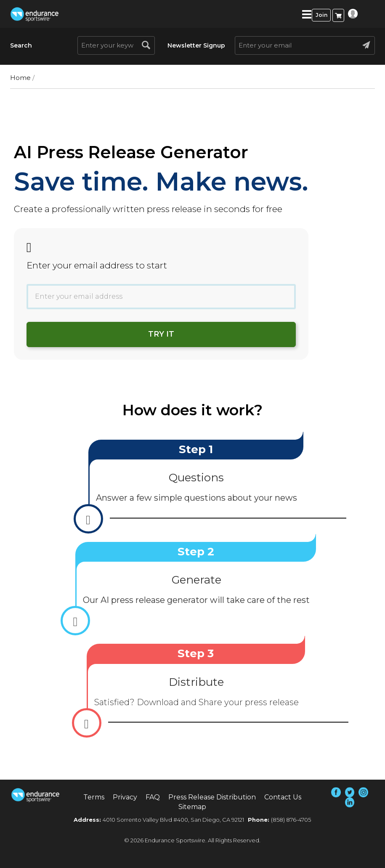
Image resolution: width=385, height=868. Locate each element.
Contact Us (283, 797)
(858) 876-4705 (291, 820)
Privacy (125, 797)
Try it (161, 334)
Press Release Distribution (212, 797)
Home (20, 78)
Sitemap (192, 807)
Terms (94, 797)
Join (321, 15)
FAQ (153, 797)
